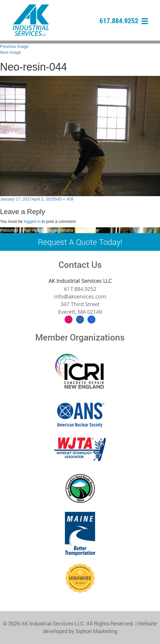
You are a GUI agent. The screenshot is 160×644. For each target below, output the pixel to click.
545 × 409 (64, 199)
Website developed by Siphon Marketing (100, 627)
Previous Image (14, 46)
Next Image (11, 52)
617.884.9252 (119, 21)
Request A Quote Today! (80, 242)
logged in (32, 221)
